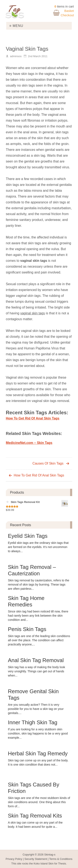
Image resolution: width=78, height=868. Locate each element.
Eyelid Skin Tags (28, 536)
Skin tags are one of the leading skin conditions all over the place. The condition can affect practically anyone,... (39, 640)
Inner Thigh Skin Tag (33, 722)
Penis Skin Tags (27, 629)
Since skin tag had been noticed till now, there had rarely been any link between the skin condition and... (38, 616)
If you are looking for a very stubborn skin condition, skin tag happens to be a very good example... (38, 733)
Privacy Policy (14, 859)
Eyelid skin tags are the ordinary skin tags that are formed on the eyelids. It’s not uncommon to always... (38, 547)
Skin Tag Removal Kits (35, 816)
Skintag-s (50, 855)
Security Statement (36, 859)
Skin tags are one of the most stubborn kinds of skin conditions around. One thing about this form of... (39, 802)
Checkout (67, 15)
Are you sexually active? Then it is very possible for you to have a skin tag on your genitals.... (36, 709)
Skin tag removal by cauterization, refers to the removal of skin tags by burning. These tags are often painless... (39, 585)
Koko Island (41, 864)
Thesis (62, 864)
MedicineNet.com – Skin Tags (29, 443)
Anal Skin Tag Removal (36, 660)
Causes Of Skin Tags (48, 463)
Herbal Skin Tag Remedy (38, 753)
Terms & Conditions (61, 859)
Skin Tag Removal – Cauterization (32, 570)
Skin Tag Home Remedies (26, 601)
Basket (69, 11)
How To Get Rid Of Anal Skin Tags (33, 418)
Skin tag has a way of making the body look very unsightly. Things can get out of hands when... (37, 671)
